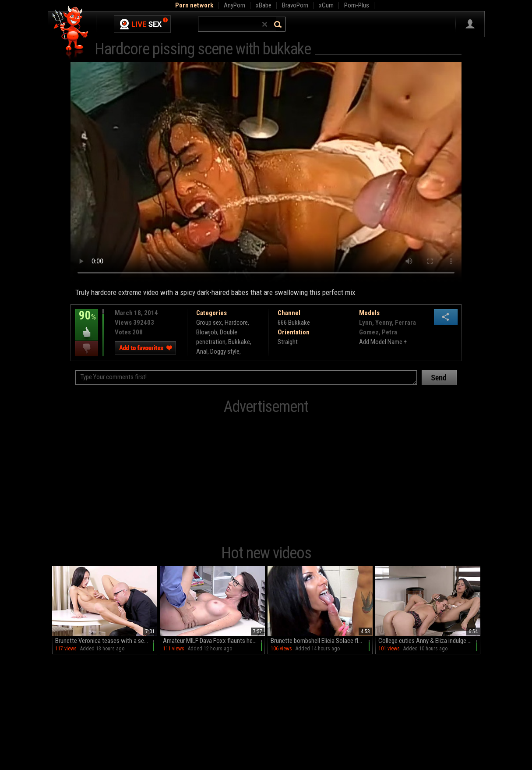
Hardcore (236, 323)
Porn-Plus (357, 5)
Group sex (209, 323)
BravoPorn (295, 5)
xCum (326, 5)
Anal (202, 351)
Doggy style (225, 351)
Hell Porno (71, 33)
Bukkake (239, 342)
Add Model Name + (383, 342)
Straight (288, 342)
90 (87, 322)
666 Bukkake (294, 323)
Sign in (470, 24)
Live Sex (142, 24)
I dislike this (87, 349)
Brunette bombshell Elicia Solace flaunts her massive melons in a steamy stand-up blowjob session (322, 641)
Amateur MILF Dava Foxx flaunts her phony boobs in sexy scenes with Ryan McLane (214, 641)
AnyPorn (234, 5)
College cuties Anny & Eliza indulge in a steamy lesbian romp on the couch (429, 641)
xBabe (264, 5)
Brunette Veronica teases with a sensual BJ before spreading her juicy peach (106, 641)
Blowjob (207, 332)
